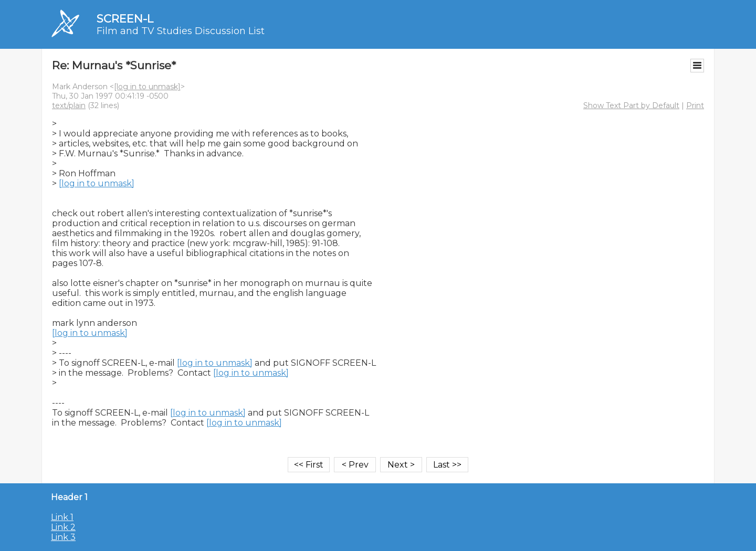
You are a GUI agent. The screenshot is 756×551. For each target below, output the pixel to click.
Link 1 (62, 517)
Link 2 (63, 527)
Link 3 (63, 537)
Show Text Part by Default (631, 105)
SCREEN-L (125, 19)
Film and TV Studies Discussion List (181, 31)
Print (695, 105)
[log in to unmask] (147, 87)
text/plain (69, 105)
